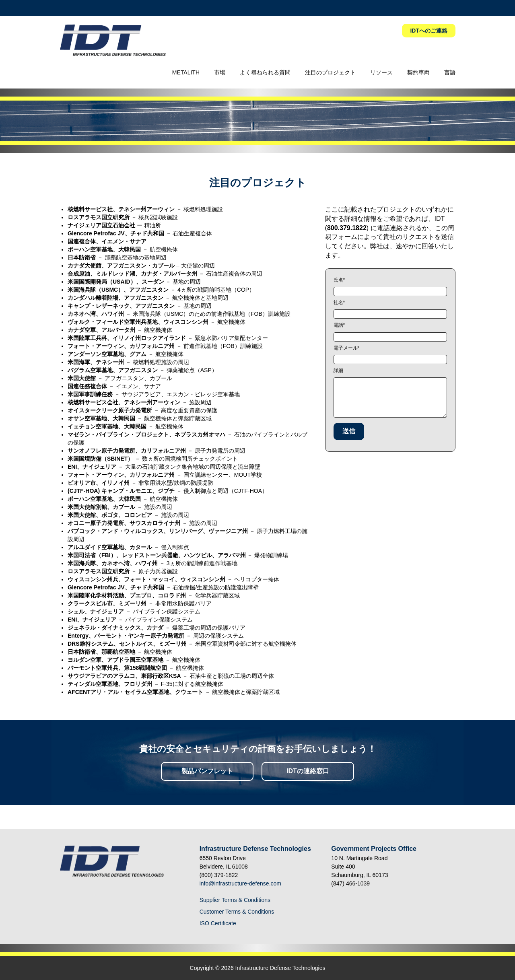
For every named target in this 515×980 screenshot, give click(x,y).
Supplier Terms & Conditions (235, 900)
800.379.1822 (347, 228)
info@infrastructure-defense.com (240, 883)
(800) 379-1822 (219, 875)
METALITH (186, 72)
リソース (381, 72)
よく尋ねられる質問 (265, 72)
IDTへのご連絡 (429, 31)
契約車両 (418, 72)
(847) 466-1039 (350, 883)
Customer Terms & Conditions (237, 912)
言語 (450, 72)
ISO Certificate (218, 923)
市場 (220, 72)
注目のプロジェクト (330, 72)
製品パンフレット (207, 771)
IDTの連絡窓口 (308, 771)
